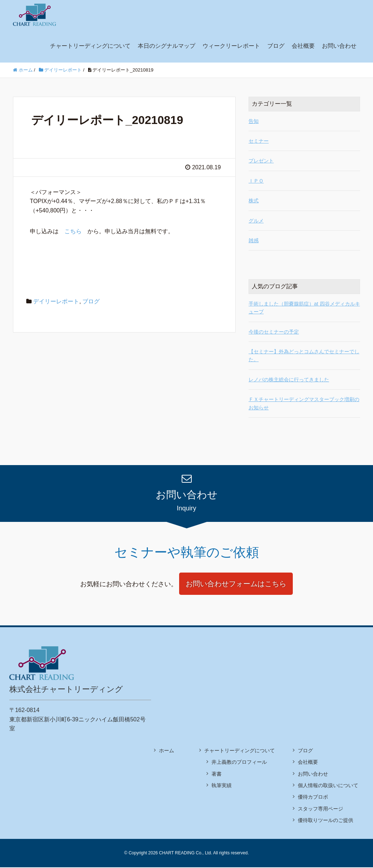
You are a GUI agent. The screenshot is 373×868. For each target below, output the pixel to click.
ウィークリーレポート (231, 46)
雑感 (254, 240)
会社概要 (303, 46)
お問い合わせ (339, 46)
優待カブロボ (313, 798)
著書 (217, 775)
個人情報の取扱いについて (328, 786)
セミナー (259, 141)
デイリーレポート (56, 301)
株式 (254, 201)
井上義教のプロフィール (239, 763)
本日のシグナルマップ (167, 46)
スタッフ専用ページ (320, 809)
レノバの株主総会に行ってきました (289, 380)
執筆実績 (222, 786)
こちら (73, 231)
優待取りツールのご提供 (326, 821)
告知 (254, 121)
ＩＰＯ (256, 181)
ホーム (167, 751)
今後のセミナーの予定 (274, 332)
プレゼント (261, 161)
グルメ (256, 221)
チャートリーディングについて (90, 46)
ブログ (276, 46)
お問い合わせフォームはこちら (236, 584)
